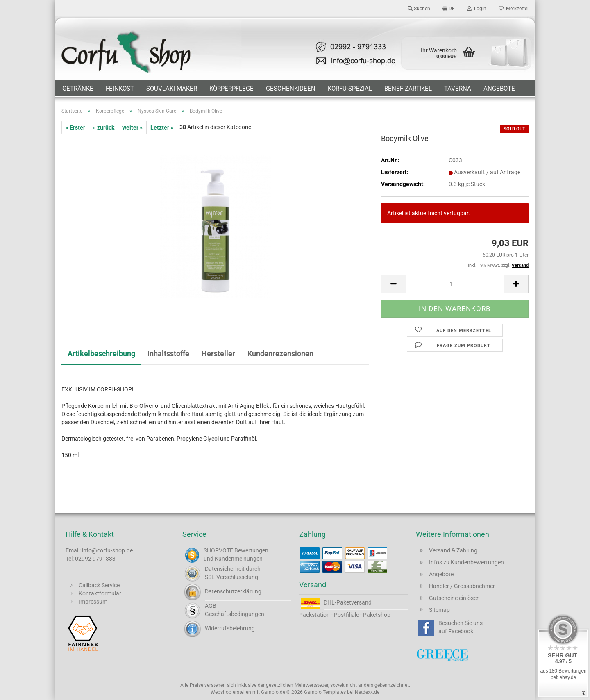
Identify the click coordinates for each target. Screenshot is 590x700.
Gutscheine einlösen (454, 598)
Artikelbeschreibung (101, 353)
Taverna (458, 89)
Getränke (78, 89)
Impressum (93, 602)
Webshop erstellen (231, 692)
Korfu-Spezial (350, 89)
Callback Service (99, 585)
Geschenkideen (291, 89)
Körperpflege (231, 89)
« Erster (75, 127)
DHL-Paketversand (348, 602)
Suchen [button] (419, 9)
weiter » (132, 127)
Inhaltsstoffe (168, 353)
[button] (449, 8)
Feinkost (120, 89)
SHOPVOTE (218, 550)
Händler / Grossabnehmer (462, 586)
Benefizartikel (408, 89)
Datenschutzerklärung (233, 591)
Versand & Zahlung (453, 550)
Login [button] (477, 9)
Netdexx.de (367, 692)
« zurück (104, 127)
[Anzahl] (455, 284)
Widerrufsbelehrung (230, 628)
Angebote (499, 89)
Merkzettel (514, 9)
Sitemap (439, 610)
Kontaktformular (100, 593)
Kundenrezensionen (280, 353)
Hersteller (218, 353)
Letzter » (162, 127)
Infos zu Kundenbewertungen (466, 562)
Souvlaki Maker (172, 89)
